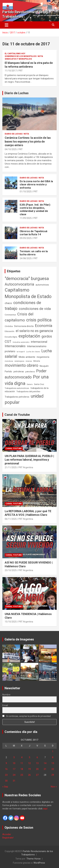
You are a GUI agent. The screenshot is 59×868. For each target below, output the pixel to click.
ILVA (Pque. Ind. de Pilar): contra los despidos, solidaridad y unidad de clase (35, 209)
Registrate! (8, 838)
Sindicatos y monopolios (18, 59)
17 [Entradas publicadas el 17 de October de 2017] (14, 769)
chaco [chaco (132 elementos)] (8, 303)
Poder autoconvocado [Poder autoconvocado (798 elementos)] (26, 374)
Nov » (54, 787)
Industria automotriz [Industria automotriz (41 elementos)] (21, 342)
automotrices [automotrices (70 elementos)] (42, 285)
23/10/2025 (11, 570)
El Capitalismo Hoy (15, 54)
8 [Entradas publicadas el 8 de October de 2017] (53, 757)
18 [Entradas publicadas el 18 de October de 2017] (22, 769)
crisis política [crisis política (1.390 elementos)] (39, 320)
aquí (45, 809)
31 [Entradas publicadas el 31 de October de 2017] (14, 781)
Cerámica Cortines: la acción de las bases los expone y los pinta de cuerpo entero (28, 141)
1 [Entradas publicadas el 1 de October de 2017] (53, 752)
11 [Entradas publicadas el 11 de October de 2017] (22, 763)
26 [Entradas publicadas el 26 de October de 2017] (29, 775)
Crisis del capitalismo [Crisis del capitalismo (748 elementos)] (19, 317)
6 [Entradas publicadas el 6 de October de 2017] (37, 757)
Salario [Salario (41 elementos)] (30, 384)
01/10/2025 (26, 192)
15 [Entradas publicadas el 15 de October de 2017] (53, 763)
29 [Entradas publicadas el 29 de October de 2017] (53, 775)
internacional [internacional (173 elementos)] (39, 342)
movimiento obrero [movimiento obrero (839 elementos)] (21, 365)
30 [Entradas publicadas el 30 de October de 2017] (6, 781)
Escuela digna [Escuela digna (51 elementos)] (11, 337)
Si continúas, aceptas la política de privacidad (27, 716)
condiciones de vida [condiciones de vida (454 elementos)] (35, 309)
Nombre (6, 695)
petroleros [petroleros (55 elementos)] (30, 372)
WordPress (39, 863)
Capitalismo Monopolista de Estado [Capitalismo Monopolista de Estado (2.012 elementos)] (28, 293)
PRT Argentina (26, 467)
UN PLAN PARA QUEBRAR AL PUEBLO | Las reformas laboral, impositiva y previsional (29, 460)
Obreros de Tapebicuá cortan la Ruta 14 (33, 233)
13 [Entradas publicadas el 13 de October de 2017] (37, 763)
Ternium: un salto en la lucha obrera (34, 253)
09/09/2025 (26, 238)
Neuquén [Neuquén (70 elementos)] (44, 366)
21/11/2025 (11, 467)
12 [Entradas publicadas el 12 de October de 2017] (29, 763)
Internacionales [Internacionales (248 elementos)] (15, 346)
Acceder (7, 834)
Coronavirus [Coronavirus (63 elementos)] (10, 315)
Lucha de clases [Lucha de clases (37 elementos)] (33, 352)
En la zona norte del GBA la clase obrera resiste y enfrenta (36, 184)
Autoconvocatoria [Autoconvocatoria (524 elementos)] (19, 284)
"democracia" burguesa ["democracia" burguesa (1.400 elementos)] (27, 279)
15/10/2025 (11, 622)
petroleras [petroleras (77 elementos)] (19, 372)
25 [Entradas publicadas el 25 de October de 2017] (22, 775)
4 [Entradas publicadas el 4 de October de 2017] (22, 757)
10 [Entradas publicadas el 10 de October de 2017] (14, 763)
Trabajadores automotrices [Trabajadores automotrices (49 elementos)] (17, 388)
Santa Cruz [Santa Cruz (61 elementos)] (39, 384)
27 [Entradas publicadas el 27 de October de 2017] (37, 775)
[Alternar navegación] (7, 25)
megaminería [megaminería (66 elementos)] (43, 357)
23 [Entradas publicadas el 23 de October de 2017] (6, 775)
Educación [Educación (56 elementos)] (10, 331)
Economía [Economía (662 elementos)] (44, 326)
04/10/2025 (11, 149)
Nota (40, 56)
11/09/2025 (26, 218)
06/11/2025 (11, 519)
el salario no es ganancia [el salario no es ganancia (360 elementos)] (34, 331)
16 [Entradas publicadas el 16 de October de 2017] (6, 769)
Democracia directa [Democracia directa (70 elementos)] (24, 326)
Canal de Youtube (17, 415)
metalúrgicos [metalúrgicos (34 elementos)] (19, 361)
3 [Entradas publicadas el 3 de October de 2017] (14, 757)
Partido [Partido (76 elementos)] (8, 372)
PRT (21, 71)
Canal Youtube (14, 448)
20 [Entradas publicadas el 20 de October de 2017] (37, 769)
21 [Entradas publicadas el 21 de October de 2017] (45, 769)
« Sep (5, 787)
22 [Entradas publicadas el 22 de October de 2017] (53, 769)
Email (5, 705)
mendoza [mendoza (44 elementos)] (9, 361)
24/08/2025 (26, 258)
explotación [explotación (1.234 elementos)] (29, 336)
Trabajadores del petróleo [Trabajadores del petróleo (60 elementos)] (28, 391)
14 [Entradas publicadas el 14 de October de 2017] (45, 763)
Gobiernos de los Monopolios (21, 56)
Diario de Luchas (17, 93)
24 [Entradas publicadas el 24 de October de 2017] (14, 775)
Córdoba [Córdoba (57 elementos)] (9, 326)
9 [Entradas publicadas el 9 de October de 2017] (6, 763)
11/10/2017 (11, 71)
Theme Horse (34, 859)
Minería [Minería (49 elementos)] (37, 361)
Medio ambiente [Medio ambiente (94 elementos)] (27, 357)
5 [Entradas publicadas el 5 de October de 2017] (29, 757)
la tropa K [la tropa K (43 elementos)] (21, 352)
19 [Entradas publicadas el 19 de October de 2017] (29, 769)
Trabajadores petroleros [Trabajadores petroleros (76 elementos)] (17, 397)
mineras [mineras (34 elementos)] (29, 361)
